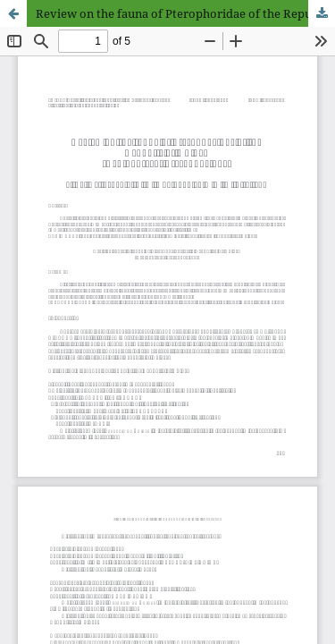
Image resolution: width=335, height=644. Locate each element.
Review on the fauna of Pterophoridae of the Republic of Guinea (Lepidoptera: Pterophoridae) (185, 13)
